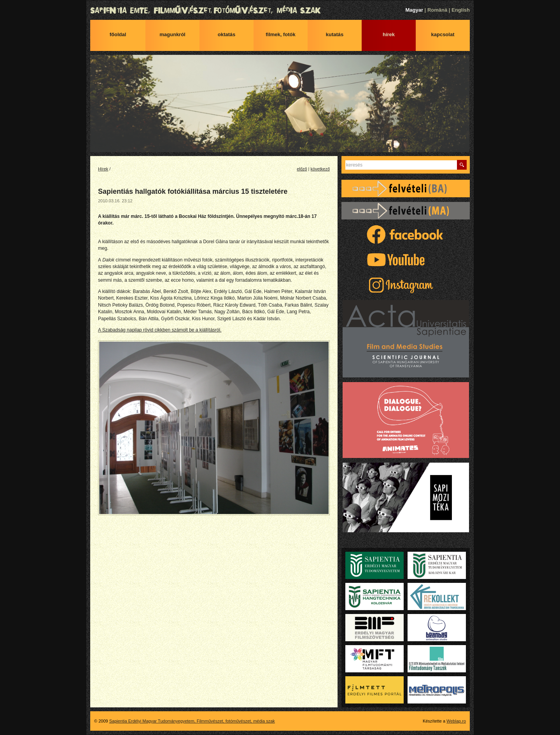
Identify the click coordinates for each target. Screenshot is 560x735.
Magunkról (172, 34)
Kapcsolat (443, 34)
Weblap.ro (456, 721)
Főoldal (118, 34)
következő (320, 169)
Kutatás (335, 34)
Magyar (414, 10)
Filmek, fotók (281, 34)
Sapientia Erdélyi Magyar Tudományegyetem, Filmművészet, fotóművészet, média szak (280, 11)
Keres (462, 165)
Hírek (389, 34)
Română (437, 10)
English (461, 10)
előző (302, 169)
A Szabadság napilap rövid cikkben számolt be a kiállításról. (160, 330)
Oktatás (227, 34)
